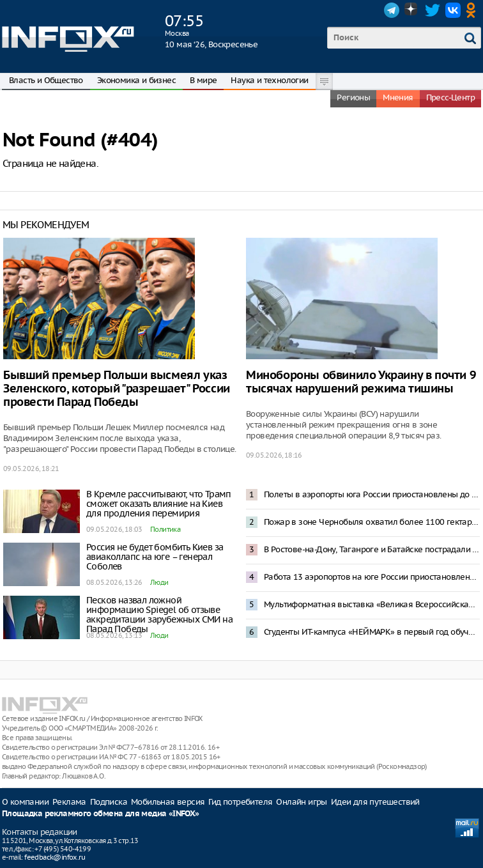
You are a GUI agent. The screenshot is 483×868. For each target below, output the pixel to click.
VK (453, 10)
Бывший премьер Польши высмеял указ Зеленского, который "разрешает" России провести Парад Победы (117, 389)
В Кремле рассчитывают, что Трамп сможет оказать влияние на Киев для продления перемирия (159, 504)
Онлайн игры (301, 802)
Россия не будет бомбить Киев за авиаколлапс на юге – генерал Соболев (155, 557)
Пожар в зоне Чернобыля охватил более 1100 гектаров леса (372, 522)
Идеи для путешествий (375, 802)
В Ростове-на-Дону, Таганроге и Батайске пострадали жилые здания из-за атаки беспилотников (372, 549)
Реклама (69, 802)
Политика (165, 529)
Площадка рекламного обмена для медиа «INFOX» (101, 814)
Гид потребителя (240, 802)
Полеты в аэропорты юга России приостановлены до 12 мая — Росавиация (372, 494)
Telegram (392, 10)
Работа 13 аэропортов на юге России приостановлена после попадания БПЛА (372, 577)
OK (473, 10)
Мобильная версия (168, 802)
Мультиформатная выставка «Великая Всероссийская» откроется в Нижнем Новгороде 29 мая (372, 604)
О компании (25, 802)
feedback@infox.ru (55, 857)
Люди (159, 582)
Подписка (109, 802)
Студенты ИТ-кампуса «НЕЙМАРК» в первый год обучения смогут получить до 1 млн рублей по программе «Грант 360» (372, 632)
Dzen (412, 10)
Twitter (433, 10)
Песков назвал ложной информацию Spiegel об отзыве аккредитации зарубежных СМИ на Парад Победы (159, 615)
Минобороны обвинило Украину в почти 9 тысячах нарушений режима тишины (361, 382)
